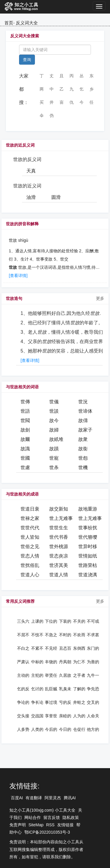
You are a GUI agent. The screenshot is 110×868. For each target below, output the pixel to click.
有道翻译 (34, 798)
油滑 (31, 197)
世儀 (54, 402)
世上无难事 (61, 518)
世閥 (25, 420)
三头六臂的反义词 (23, 621)
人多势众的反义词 (23, 729)
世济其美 (59, 565)
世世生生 (59, 528)
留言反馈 (52, 817)
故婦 (54, 430)
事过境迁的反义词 (51, 702)
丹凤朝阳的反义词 (65, 662)
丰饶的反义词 (51, 662)
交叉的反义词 (93, 702)
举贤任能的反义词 (51, 675)
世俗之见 (30, 547)
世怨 (83, 458)
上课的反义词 (37, 621)
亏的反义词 (65, 702)
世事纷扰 (88, 528)
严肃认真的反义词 (23, 662)
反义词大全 (27, 23)
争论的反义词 (23, 702)
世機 (83, 467)
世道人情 (59, 575)
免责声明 (18, 825)
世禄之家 (30, 518)
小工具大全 (65, 810)
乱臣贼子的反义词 (51, 689)
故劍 (25, 430)
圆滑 (56, 197)
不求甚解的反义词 (93, 635)
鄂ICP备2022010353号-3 (47, 832)
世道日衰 (30, 509)
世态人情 (30, 556)
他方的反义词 (93, 729)
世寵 (54, 458)
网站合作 (33, 817)
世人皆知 (30, 537)
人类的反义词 (37, 729)
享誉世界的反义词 (51, 716)
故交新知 (59, 509)
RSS (50, 825)
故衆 (83, 439)
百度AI (17, 798)
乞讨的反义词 (37, 689)
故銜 (83, 449)
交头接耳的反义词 (23, 716)
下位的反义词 (51, 621)
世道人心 (30, 575)
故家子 (85, 430)
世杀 (54, 467)
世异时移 (88, 547)
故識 (25, 449)
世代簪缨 (88, 537)
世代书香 (59, 537)
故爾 (25, 439)
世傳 (25, 402)
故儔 (83, 420)
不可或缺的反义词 (93, 621)
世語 (25, 411)
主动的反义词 (23, 675)
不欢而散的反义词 (79, 635)
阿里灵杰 (53, 798)
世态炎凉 (59, 556)
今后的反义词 (51, 729)
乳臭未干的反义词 (65, 689)
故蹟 (54, 449)
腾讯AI (70, 798)
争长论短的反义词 (37, 702)
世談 (54, 411)
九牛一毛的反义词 (93, 675)
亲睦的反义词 (65, 716)
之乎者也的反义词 (79, 675)
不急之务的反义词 (51, 635)
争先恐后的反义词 (93, 689)
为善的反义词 (93, 662)
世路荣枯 (88, 565)
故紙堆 (56, 439)
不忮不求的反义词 (37, 635)
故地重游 (88, 509)
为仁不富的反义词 (79, 662)
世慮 (25, 467)
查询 (27, 60)
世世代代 (30, 528)
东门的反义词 (93, 648)
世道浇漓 (88, 575)
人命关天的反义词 (93, 716)
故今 (54, 420)
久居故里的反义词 (65, 675)
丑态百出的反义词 (65, 648)
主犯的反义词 (37, 675)
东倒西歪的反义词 (79, 648)
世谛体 (85, 411)
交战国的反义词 (37, 716)
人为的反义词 (79, 716)
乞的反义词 (23, 689)
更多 (100, 298)
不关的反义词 (79, 621)
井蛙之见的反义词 (79, 702)
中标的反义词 (37, 662)
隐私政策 (71, 817)
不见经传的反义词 (51, 648)
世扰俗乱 (30, 565)
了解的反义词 (79, 689)
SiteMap (36, 825)
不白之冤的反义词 (23, 648)
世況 (83, 402)
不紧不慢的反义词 (37, 648)
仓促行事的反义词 (79, 729)
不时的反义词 (65, 635)
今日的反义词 (65, 729)
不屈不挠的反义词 (23, 635)
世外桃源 (59, 547)
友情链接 (65, 825)
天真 (31, 171)
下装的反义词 (65, 621)
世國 (25, 458)
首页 (9, 23)
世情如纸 (88, 556)
